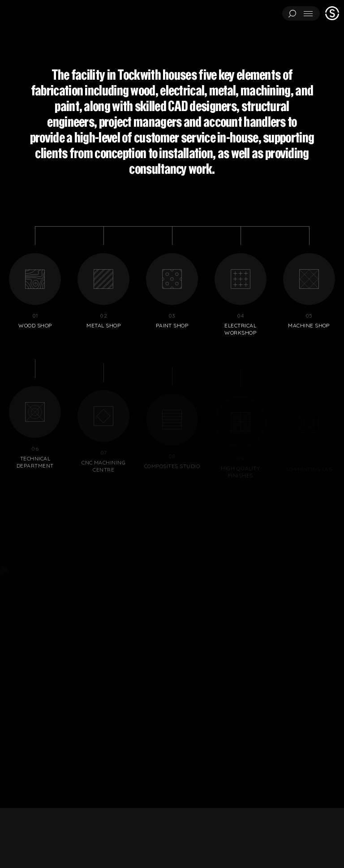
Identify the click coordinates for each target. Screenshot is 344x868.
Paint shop (172, 291)
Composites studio (172, 435)
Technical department (35, 437)
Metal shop (104, 291)
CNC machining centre (104, 438)
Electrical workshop (240, 294)
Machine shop (309, 291)
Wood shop (35, 291)
